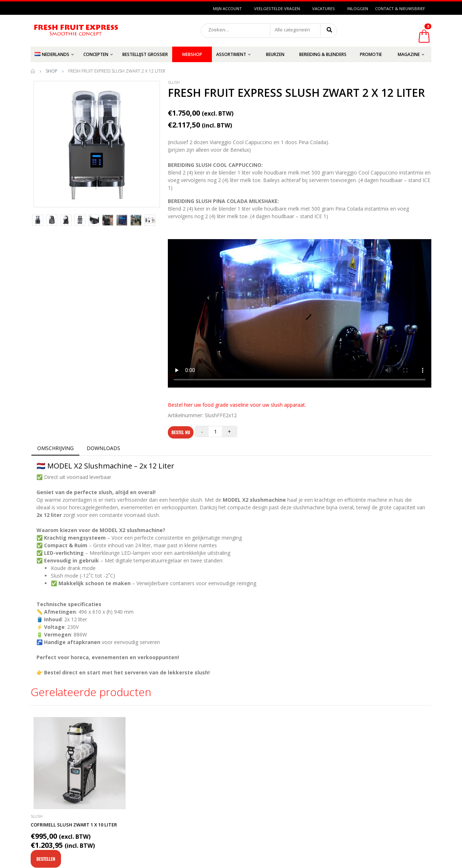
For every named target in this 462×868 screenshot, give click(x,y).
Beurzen (275, 54)
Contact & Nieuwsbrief (400, 8)
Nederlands (52, 54)
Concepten (96, 54)
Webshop (192, 54)
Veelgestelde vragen (277, 8)
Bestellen (46, 859)
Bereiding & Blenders (323, 54)
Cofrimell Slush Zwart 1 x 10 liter (74, 825)
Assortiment (231, 54)
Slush (174, 82)
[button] (295, 30)
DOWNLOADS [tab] (103, 448)
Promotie (371, 54)
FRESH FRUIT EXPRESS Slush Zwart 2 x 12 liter (296, 93)
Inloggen (358, 8)
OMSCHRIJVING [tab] (55, 448)
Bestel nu (181, 432)
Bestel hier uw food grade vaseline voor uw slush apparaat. (237, 405)
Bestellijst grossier (145, 54)
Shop (52, 71)
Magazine (409, 54)
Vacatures (324, 8)
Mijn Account (227, 8)
